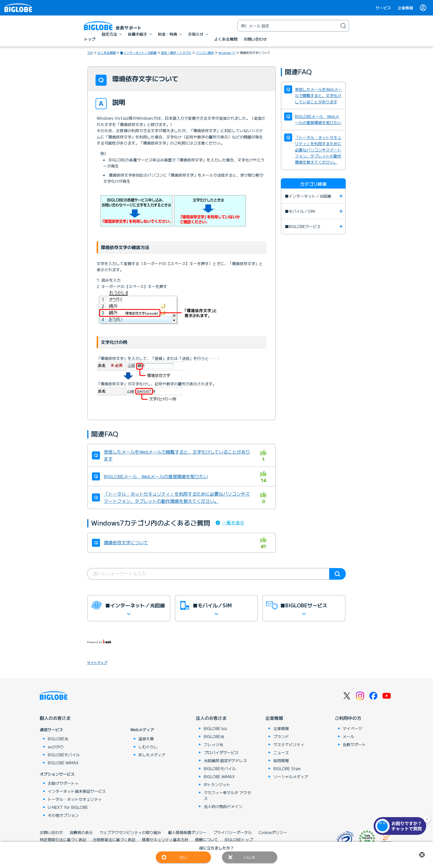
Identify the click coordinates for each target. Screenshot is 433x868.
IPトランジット (217, 785)
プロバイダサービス (221, 752)
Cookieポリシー (273, 832)
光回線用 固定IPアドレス (225, 760)
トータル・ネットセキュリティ (75, 799)
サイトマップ (97, 662)
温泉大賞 (146, 739)
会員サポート (354, 744)
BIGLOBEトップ (239, 840)
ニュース (281, 752)
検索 (337, 574)
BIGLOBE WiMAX (63, 763)
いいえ (250, 857)
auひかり (56, 747)
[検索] (343, 26)
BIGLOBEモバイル (64, 755)
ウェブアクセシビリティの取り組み (130, 832)
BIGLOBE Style (287, 768)
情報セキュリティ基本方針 (165, 840)
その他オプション (63, 815)
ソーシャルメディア (291, 777)
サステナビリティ (289, 744)
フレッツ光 (213, 744)
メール (348, 736)
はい (183, 857)
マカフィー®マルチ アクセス (227, 795)
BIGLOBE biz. (216, 728)
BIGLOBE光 (58, 739)
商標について (207, 840)
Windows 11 (227, 53)
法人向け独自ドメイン (223, 806)
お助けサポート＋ (63, 783)
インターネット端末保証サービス (77, 791)
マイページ (352, 728)
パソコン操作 (205, 53)
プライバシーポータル (233, 832)
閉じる (422, 855)
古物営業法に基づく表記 (114, 840)
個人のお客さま (55, 718)
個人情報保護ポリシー (187, 832)
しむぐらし (148, 747)
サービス (383, 8)
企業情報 (405, 8)
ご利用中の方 (348, 718)
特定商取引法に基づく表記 (63, 840)
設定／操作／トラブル (176, 53)
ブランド (281, 736)
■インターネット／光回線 (138, 53)
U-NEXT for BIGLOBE (68, 807)
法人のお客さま (211, 718)
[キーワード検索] (288, 26)
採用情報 (281, 760)
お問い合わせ (51, 832)
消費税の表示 (81, 832)
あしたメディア (152, 755)
